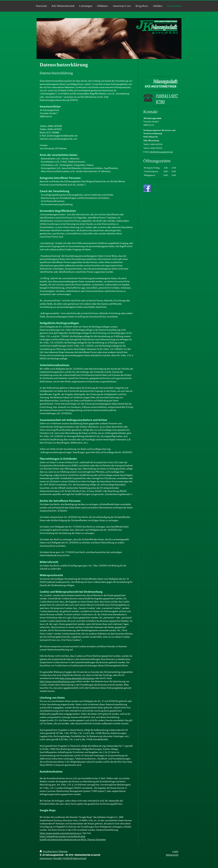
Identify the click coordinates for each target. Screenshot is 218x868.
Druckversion (49, 851)
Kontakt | (58, 858)
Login (175, 851)
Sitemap (63, 851)
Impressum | (46, 858)
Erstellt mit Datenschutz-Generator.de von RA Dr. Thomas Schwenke (73, 839)
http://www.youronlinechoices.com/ (57, 681)
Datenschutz (79, 858)
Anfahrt (67, 858)
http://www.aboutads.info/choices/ (77, 678)
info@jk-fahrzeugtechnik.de (161, 152)
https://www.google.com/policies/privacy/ (61, 833)
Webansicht (172, 855)
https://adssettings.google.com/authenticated (62, 836)
